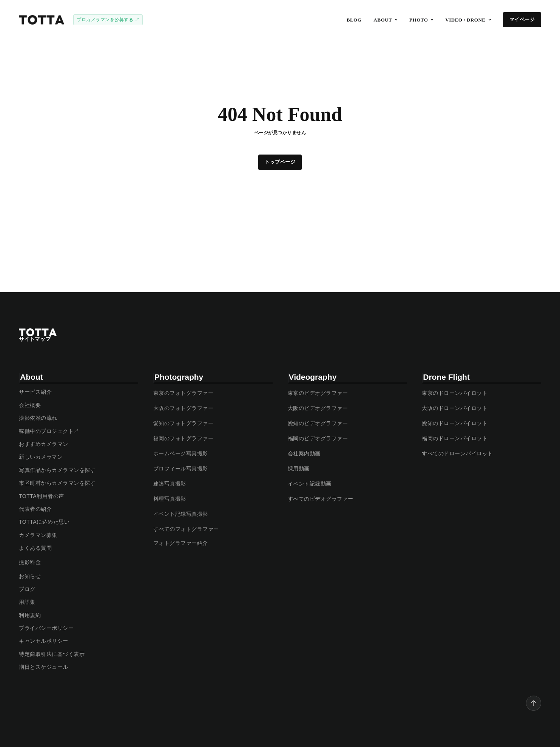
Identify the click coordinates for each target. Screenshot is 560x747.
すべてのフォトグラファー (186, 529)
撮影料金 (30, 562)
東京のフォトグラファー (184, 393)
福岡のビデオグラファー (318, 438)
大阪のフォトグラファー (184, 408)
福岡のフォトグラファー (184, 438)
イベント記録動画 (310, 484)
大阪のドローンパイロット (455, 408)
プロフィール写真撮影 (181, 469)
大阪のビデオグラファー (318, 408)
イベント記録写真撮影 (181, 514)
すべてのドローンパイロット (457, 453)
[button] (385, 20)
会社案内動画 (304, 453)
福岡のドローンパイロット (455, 438)
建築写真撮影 (170, 484)
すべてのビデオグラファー (321, 499)
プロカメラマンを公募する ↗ (108, 20)
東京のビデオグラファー (318, 393)
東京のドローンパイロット (455, 393)
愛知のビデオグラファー (318, 423)
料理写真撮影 (170, 499)
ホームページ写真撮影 (181, 453)
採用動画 (299, 469)
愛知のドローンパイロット (455, 423)
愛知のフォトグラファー (184, 423)
